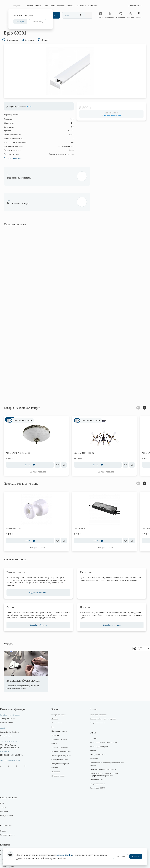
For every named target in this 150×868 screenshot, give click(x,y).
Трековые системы (61, 725)
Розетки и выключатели (63, 738)
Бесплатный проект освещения (102, 705)
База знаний (81, 6)
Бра (55, 713)
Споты (56, 730)
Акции (38, 6)
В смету (54, 46)
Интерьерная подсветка (63, 742)
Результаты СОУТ (97, 774)
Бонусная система (97, 709)
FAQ (7, 790)
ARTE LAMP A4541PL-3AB (23, 437)
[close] (149, 649)
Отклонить (120, 856)
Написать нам (11, 722)
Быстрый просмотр (43, 456)
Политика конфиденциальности (102, 755)
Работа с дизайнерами (98, 733)
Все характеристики (17, 168)
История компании (97, 741)
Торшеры (57, 722)
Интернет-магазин (13, 841)
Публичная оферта (97, 766)
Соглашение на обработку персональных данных (100, 750)
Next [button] (140, 391)
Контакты (93, 6)
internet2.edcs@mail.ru (14, 718)
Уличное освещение (61, 734)
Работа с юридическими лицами (103, 729)
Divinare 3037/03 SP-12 (89, 437)
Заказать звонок (12, 709)
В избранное (16, 46)
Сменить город (38, 22)
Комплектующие (60, 762)
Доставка (9, 798)
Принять (136, 856)
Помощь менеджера (109, 125)
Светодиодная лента (61, 746)
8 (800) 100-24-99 (12, 705)
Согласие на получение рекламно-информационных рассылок (103, 761)
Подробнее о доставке (109, 611)
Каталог (29, 6)
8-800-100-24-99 (135, 6)
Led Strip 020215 (86, 512)
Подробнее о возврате (41, 576)
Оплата (8, 794)
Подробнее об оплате (41, 611)
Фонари (56, 754)
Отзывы (92, 725)
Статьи (8, 817)
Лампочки (57, 758)
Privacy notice (140, 648)
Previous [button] (133, 392)
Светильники (58, 709)
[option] (75, 79)
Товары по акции (60, 701)
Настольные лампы (61, 717)
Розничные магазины (14, 837)
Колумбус (17, 6)
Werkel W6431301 (18, 512)
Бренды (70, 6)
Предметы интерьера (62, 750)
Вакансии (93, 745)
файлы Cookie (65, 855)
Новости (93, 737)
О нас (45, 6)
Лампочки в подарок (98, 701)
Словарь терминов (13, 821)
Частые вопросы (57, 6)
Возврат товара (11, 802)
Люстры (56, 705)
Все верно (20, 22)
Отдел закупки (11, 845)
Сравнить (36, 46)
